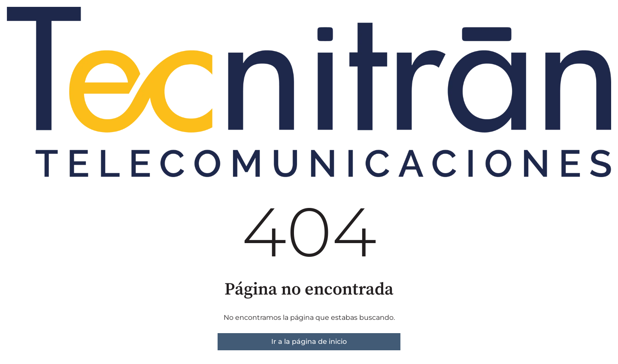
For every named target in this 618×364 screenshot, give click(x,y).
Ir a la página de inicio (309, 341)
